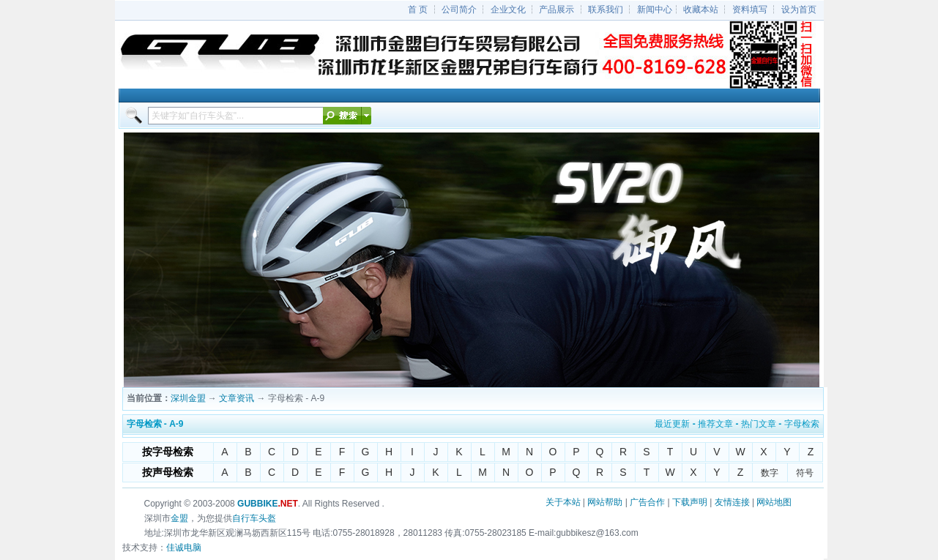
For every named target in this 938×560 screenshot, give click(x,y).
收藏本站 (701, 10)
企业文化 (508, 10)
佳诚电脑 (184, 548)
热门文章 (759, 424)
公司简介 (459, 10)
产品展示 (557, 10)
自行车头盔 (254, 518)
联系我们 (606, 10)
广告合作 (647, 502)
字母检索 (802, 424)
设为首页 (799, 10)
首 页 (418, 10)
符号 (805, 473)
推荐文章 (715, 424)
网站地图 (774, 502)
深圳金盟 (188, 398)
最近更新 (672, 424)
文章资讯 (237, 398)
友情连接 (732, 502)
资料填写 (750, 10)
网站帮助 (605, 502)
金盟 (179, 518)
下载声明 (690, 502)
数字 (770, 473)
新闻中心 (655, 10)
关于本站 (563, 502)
